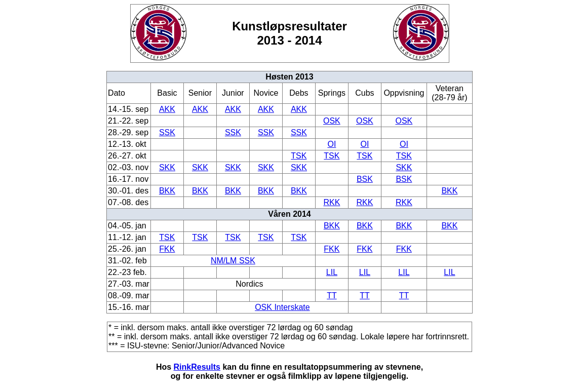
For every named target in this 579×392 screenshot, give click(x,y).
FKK (167, 249)
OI (332, 144)
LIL (332, 272)
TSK (299, 156)
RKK (332, 202)
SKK (167, 167)
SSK (167, 132)
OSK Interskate (282, 307)
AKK (167, 109)
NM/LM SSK (233, 261)
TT (332, 296)
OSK (332, 121)
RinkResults (197, 367)
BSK (365, 179)
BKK (167, 191)
